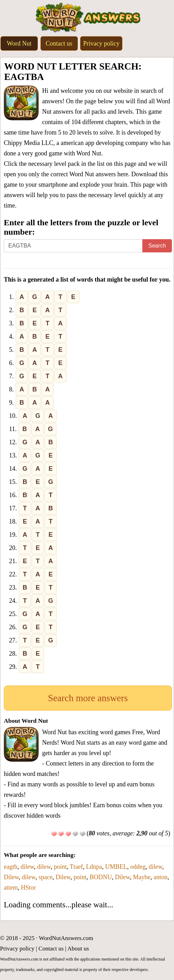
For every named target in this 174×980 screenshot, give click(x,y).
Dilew (11, 877)
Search (157, 246)
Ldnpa (94, 867)
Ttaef (76, 867)
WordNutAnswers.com (66, 938)
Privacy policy (101, 43)
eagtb (11, 867)
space (46, 877)
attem (11, 888)
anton (160, 877)
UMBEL (116, 867)
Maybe (142, 877)
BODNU (101, 877)
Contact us (59, 43)
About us (78, 949)
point (60, 867)
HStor (28, 888)
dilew (27, 867)
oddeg (138, 867)
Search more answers (88, 698)
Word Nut (19, 43)
